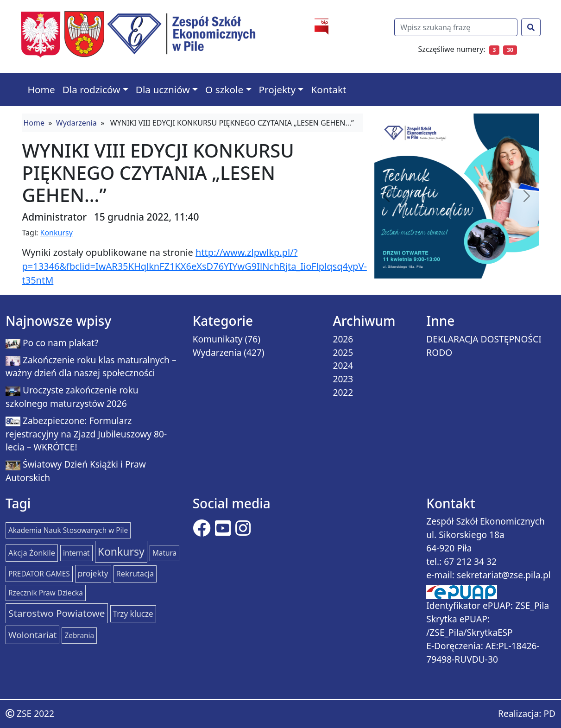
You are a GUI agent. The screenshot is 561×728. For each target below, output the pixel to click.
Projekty (277, 89)
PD (549, 713)
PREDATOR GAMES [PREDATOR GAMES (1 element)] (39, 574)
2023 (343, 379)
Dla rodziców (91, 89)
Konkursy (57, 233)
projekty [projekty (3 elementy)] (93, 573)
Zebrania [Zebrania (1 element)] (79, 636)
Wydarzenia (76, 123)
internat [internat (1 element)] (76, 553)
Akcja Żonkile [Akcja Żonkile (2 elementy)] (32, 553)
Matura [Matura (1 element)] (164, 553)
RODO (439, 352)
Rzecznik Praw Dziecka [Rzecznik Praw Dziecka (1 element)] (46, 593)
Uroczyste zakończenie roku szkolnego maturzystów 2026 (72, 397)
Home (41, 89)
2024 (343, 365)
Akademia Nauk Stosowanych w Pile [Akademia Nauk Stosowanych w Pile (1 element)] (68, 530)
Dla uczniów (163, 89)
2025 (343, 352)
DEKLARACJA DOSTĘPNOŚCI (484, 339)
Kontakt (328, 89)
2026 (343, 339)
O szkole (224, 89)
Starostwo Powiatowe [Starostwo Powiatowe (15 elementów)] (57, 613)
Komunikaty (218, 339)
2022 (343, 392)
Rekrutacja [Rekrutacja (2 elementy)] (135, 573)
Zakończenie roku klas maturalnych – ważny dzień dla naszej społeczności (91, 367)
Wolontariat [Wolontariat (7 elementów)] (32, 635)
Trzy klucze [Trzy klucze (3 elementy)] (133, 614)
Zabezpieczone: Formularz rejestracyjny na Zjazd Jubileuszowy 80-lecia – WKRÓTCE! (86, 434)
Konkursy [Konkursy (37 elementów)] (121, 551)
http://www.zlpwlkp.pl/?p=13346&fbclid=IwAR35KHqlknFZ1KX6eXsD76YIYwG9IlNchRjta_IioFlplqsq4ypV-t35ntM (195, 266)
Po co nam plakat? (60, 343)
